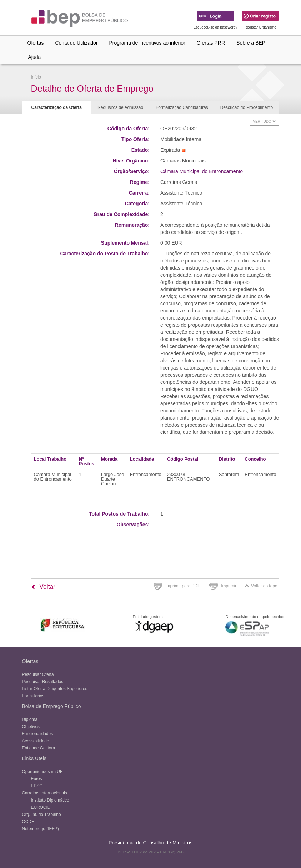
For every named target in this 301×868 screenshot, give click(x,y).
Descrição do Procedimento (247, 107)
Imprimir (229, 586)
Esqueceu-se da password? (215, 27)
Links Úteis (34, 758)
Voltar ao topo (261, 586)
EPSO (37, 786)
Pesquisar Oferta (38, 674)
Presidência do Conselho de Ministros (150, 843)
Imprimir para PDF (183, 586)
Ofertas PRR (211, 43)
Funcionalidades (38, 734)
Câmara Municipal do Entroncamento (202, 171)
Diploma (30, 719)
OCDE (28, 822)
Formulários (33, 696)
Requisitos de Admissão (120, 107)
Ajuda (35, 57)
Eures (37, 779)
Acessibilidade (36, 741)
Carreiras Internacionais (45, 793)
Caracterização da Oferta (57, 107)
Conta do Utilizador (76, 43)
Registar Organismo (260, 27)
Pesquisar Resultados (43, 682)
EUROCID (41, 807)
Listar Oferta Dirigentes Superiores (55, 689)
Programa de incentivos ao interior (147, 43)
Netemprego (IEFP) (41, 829)
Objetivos (31, 727)
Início (36, 77)
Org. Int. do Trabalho (42, 814)
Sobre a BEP (251, 43)
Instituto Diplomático (50, 800)
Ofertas (36, 43)
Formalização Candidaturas (182, 107)
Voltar (43, 587)
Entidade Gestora (39, 748)
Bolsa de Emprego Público (52, 706)
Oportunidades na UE (42, 772)
